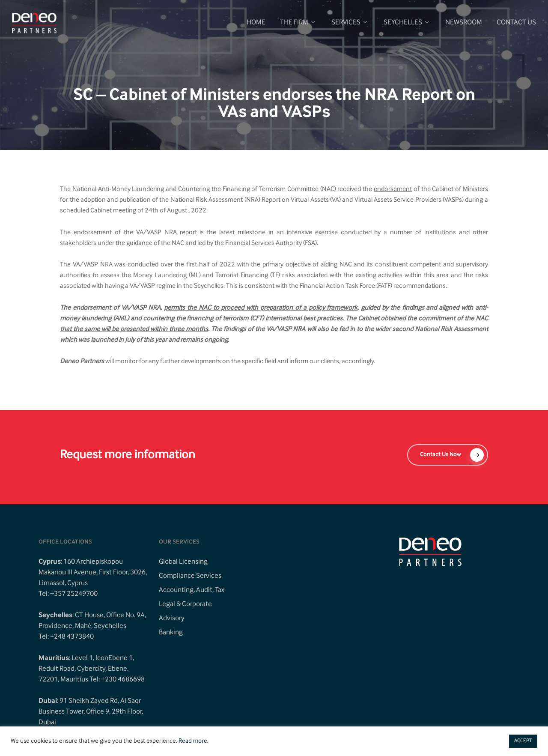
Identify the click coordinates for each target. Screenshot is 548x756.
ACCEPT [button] (523, 741)
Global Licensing (183, 562)
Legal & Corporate (185, 604)
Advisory (172, 619)
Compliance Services (190, 576)
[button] (448, 455)
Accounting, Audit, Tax (192, 590)
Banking (171, 633)
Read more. (194, 741)
